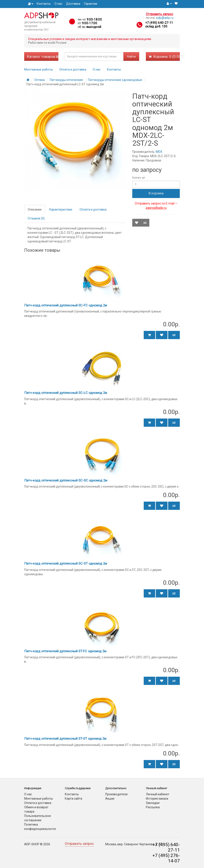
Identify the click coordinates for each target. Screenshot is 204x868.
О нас (58, 4)
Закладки (153, 803)
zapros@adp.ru (156, 208)
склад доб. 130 (156, 26)
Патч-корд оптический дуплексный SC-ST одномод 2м (66, 564)
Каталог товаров (43, 56)
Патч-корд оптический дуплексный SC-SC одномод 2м (66, 480)
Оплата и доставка (73, 69)
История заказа (157, 799)
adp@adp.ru (165, 18)
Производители (116, 794)
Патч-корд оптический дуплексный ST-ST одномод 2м (65, 739)
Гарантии (91, 4)
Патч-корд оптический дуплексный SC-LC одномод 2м (66, 393)
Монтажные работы (38, 69)
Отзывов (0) (36, 218)
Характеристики (61, 209)
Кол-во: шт (139, 178)
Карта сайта (73, 799)
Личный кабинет (158, 794)
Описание (35, 209)
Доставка (73, 4)
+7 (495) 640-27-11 (159, 23)
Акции (110, 799)
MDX (159, 152)
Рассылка (153, 807)
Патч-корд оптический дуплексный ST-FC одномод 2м (65, 651)
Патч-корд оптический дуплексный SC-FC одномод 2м (66, 305)
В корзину (156, 193)
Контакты (44, 4)
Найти (131, 56)
